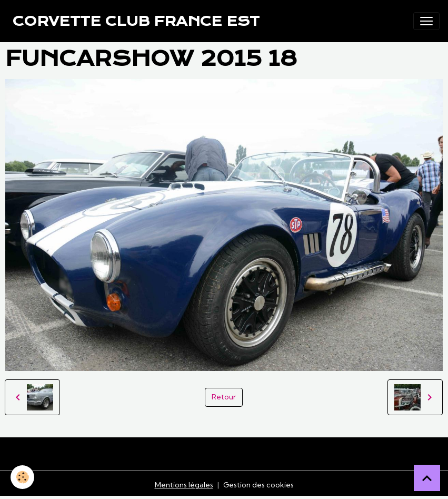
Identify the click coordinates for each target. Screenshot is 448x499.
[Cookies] (22, 477)
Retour (224, 397)
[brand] (136, 21)
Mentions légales (184, 485)
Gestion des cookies (258, 485)
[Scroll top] (427, 478)
